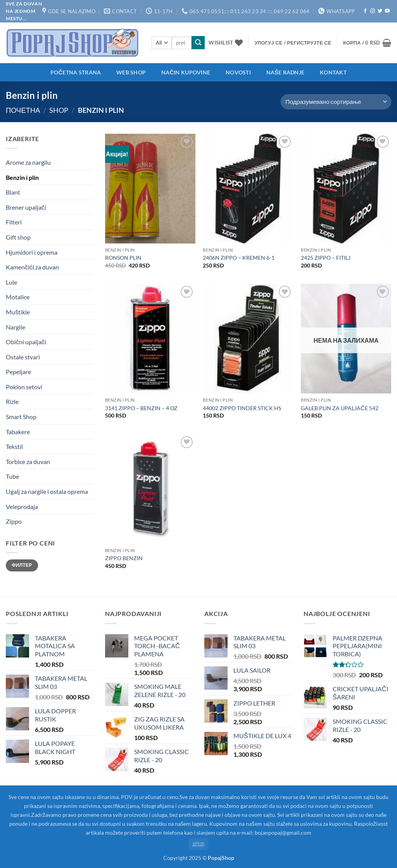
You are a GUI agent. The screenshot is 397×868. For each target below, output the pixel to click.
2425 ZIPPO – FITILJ (326, 258)
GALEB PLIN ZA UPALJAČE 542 (339, 408)
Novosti (238, 72)
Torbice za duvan (28, 462)
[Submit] (198, 43)
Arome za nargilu (28, 162)
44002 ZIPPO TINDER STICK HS (242, 408)
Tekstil (14, 446)
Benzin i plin (22, 177)
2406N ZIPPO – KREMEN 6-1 (239, 258)
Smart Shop (21, 417)
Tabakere (18, 432)
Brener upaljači (26, 207)
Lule (11, 282)
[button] (293, 43)
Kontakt (333, 72)
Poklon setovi (24, 387)
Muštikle (18, 312)
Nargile (16, 327)
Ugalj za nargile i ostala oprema (47, 491)
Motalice (18, 297)
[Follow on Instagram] (373, 11)
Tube (12, 476)
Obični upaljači (26, 342)
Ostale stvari (23, 357)
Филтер (22, 565)
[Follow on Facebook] (365, 11)
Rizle (12, 401)
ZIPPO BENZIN (124, 558)
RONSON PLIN (123, 258)
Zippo (14, 521)
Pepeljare (18, 372)
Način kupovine (186, 72)
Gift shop (18, 237)
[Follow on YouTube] (387, 11)
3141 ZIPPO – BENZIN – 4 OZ (141, 408)
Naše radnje (286, 72)
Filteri (14, 222)
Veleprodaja (22, 506)
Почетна (23, 110)
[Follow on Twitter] (380, 11)
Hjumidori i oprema (32, 252)
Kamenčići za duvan (32, 267)
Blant (13, 192)
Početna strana (76, 72)
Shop (59, 110)
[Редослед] (336, 102)
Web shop (131, 72)
